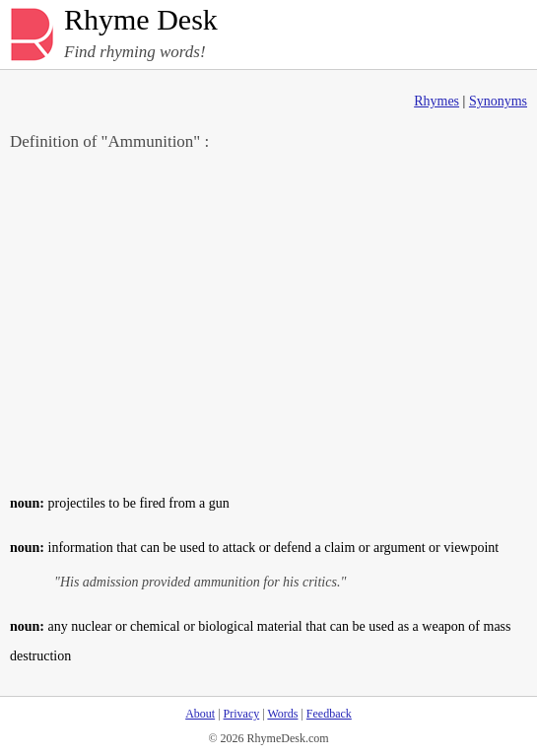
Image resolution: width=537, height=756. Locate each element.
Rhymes (436, 101)
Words (282, 714)
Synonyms (498, 101)
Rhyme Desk (141, 20)
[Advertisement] (268, 321)
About (200, 714)
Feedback (329, 714)
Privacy (242, 714)
